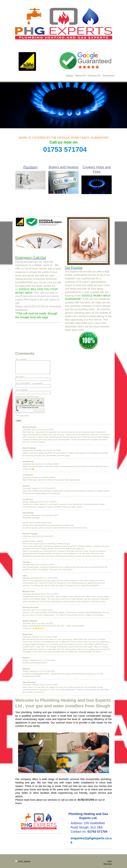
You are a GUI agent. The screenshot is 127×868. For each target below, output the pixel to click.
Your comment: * (22, 359)
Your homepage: (22, 390)
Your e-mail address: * (29, 383)
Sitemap (27, 861)
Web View (108, 864)
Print (19, 861)
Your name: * (20, 377)
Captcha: (27, 397)
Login (110, 861)
